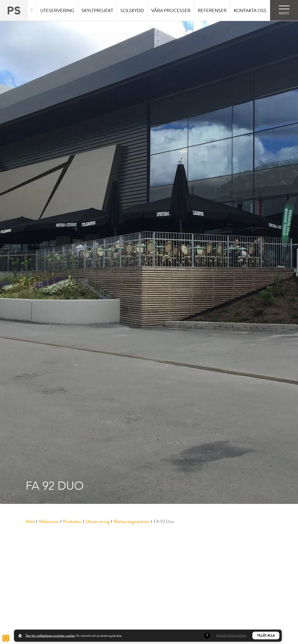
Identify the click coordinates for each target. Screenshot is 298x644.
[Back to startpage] (14, 10)
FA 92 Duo (164, 521)
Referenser (49, 521)
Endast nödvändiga (231, 636)
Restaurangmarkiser (132, 521)
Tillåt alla (266, 636)
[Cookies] (6, 638)
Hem (30, 521)
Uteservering (98, 521)
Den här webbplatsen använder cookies (50, 636)
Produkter (72, 521)
